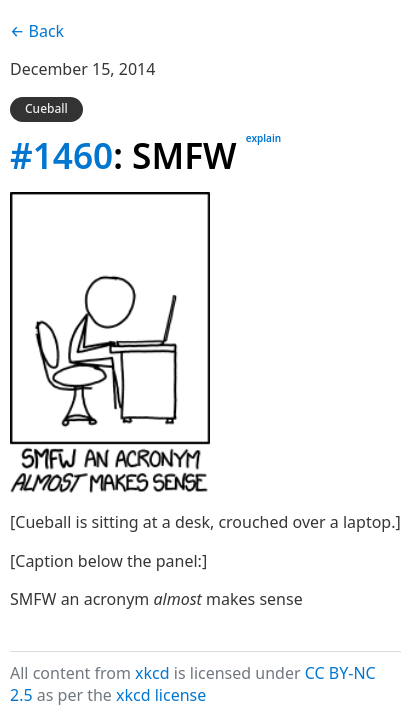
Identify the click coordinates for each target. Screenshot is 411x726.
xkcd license (161, 695)
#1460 (61, 155)
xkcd (152, 673)
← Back (37, 31)
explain (263, 138)
